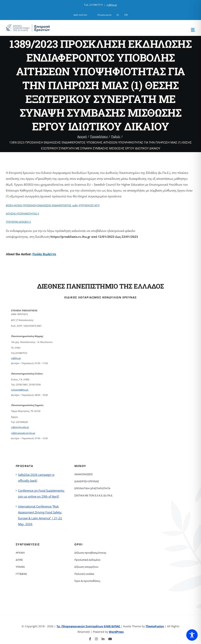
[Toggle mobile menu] (193, 30)
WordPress (116, 632)
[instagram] (96, 639)
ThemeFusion (155, 626)
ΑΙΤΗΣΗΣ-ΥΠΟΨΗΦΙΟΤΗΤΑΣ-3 (22, 214)
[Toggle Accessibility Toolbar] (192, 635)
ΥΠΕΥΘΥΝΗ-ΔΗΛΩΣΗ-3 (18, 222)
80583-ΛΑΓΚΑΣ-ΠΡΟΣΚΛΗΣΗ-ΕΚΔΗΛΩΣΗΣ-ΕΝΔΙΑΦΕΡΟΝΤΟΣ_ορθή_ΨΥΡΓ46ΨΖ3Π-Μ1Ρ (53, 205)
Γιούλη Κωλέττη (44, 254)
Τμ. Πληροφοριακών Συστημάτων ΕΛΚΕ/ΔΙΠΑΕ (89, 626)
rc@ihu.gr (112, 5)
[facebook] (90, 639)
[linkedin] (103, 639)
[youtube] (110, 639)
